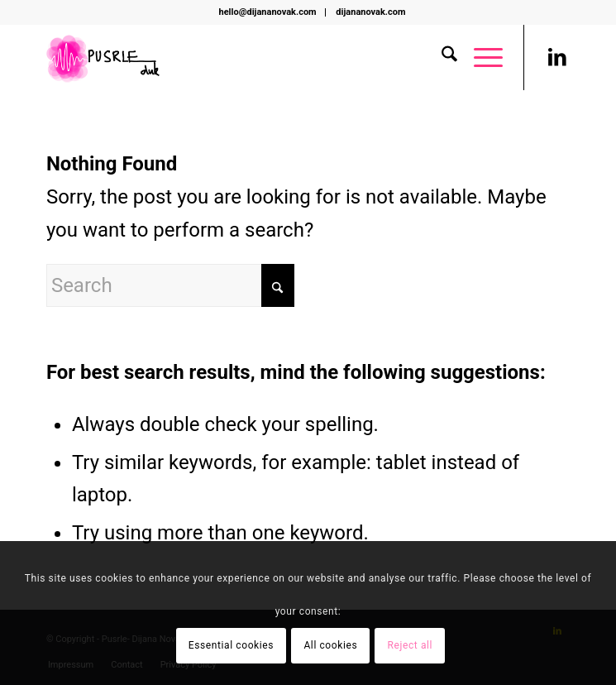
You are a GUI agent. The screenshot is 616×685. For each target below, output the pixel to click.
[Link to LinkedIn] (557, 57)
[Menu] (480, 57)
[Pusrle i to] (256, 57)
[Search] (441, 57)
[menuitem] (268, 12)
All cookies (330, 645)
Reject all (411, 645)
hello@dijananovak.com (268, 12)
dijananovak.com (370, 12)
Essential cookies (231, 645)
